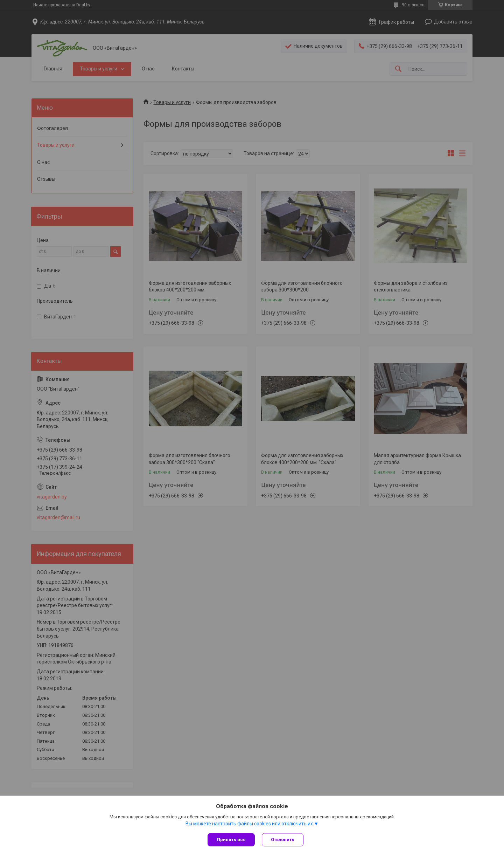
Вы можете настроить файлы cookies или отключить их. (250, 824)
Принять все (231, 840)
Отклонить (283, 840)
